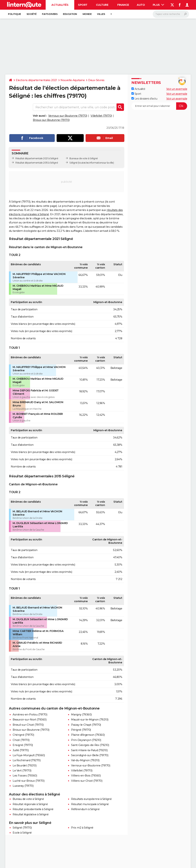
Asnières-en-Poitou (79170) (30, 715)
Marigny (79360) (81, 715)
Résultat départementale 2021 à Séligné (37, 158)
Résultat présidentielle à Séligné (33, 809)
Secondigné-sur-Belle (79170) (90, 755)
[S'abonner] (159, 106)
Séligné (73, 163)
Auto (141, 5)
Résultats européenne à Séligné (91, 799)
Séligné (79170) (22, 828)
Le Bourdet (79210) (24, 765)
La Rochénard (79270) (27, 760)
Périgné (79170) (81, 730)
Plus (159, 5)
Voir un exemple (177, 89)
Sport (83, 5)
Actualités (60, 5)
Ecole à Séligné (22, 833)
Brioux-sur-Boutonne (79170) (51, 120)
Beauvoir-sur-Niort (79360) (30, 720)
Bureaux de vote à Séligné (84, 158)
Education (70, 14)
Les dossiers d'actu (144, 99)
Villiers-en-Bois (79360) (86, 776)
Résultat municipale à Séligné (90, 804)
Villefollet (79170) (101, 116)
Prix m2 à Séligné (82, 828)
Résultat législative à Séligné (31, 814)
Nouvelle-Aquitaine (73, 80)
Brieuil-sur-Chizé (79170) (28, 725)
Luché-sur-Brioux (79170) (28, 781)
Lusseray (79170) (23, 786)
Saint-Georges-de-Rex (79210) (90, 745)
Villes (101, 14)
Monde (87, 14)
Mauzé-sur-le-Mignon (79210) (90, 720)
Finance (123, 5)
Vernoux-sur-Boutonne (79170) (68, 116)
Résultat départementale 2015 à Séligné (37, 163)
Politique (14, 14)
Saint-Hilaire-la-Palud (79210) (89, 750)
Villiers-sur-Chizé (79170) (87, 781)
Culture (102, 5)
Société (32, 14)
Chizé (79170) (21, 740)
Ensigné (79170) (23, 745)
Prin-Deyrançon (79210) (86, 740)
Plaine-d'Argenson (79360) (88, 735)
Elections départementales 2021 (36, 80)
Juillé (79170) (21, 750)
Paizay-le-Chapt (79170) (86, 725)
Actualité (138, 89)
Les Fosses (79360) (25, 776)
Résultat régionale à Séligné (30, 804)
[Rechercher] (171, 14)
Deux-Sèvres (96, 80)
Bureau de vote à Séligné (28, 799)
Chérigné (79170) (23, 735)
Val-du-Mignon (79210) (85, 760)
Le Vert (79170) (22, 771)
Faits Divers (50, 14)
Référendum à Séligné (85, 809)
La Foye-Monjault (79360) (29, 755)
